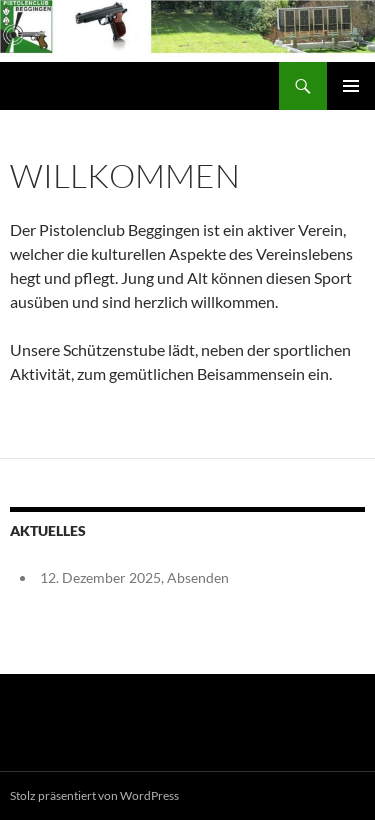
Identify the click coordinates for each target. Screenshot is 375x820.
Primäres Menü (351, 86)
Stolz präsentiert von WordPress (94, 795)
